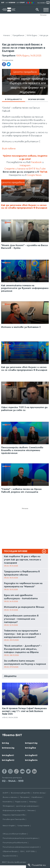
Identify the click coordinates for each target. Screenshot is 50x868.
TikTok (43, 172)
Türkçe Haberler (23, 826)
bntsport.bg (31, 743)
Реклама (43, 15)
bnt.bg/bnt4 (31, 760)
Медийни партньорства (14, 815)
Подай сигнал (21, 802)
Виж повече (9, 149)
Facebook (36, 162)
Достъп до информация (27, 806)
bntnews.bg (8, 748)
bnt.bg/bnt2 (8, 760)
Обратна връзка (10, 851)
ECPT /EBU (31, 851)
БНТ (3, 3)
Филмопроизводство (21, 793)
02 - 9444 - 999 (13, 781)
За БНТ (5, 793)
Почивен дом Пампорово (14, 819)
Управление (37, 797)
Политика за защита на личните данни (20, 838)
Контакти (8, 802)
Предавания (18, 35)
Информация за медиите (14, 810)
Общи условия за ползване (15, 834)
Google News (34, 175)
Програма (24, 797)
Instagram (25, 165)
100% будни (32, 35)
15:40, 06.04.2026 (11, 717)
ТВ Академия (8, 806)
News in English (9, 826)
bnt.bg (5, 743)
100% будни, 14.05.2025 (29, 56)
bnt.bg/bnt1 (8, 755)
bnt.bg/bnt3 (31, 755)
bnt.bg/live (31, 748)
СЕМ (22, 851)
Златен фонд (39, 793)
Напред (32, 802)
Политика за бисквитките (15, 843)
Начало (7, 35)
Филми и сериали (10, 797)
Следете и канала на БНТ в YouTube (25, 169)
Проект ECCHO (10, 856)
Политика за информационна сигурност (21, 847)
